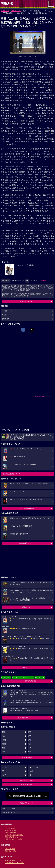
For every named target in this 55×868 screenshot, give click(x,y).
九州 (3, 752)
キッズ (31, 771)
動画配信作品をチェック (27, 543)
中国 (3, 748)
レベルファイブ (7, 311)
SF (3, 771)
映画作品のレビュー (12, 837)
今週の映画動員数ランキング (11, 474)
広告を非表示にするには (44, 396)
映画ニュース (16, 11)
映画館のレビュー (12, 851)
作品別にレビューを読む (14, 839)
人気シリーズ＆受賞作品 (14, 835)
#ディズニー (39, 677)
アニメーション (34, 767)
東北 (30, 740)
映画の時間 (5, 11)
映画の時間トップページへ (11, 812)
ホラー (31, 775)
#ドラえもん (5, 677)
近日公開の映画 (11, 833)
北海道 (4, 740)
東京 (3, 732)
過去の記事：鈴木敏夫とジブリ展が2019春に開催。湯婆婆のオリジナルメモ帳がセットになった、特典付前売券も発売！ (27, 295)
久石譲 (4, 315)
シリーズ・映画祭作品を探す (27, 681)
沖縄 (30, 752)
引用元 (44, 281)
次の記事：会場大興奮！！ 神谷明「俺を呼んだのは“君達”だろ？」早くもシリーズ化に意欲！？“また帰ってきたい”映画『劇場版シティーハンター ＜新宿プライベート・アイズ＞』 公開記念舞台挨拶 (27, 288)
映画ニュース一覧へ (27, 301)
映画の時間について (27, 803)
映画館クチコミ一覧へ (27, 781)
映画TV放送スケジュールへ (27, 718)
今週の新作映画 (11, 830)
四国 (30, 748)
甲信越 (4, 744)
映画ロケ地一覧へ (27, 784)
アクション (5, 767)
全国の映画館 (10, 849)
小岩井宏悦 (5, 319)
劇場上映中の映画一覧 (27, 508)
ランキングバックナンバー (15, 863)
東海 (30, 736)
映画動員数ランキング (13, 861)
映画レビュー (27, 667)
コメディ (5, 775)
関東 (30, 732)
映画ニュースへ (27, 607)
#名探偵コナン (28, 677)
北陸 (30, 744)
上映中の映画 (10, 828)
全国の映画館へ (27, 757)
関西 (3, 736)
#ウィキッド (16, 677)
